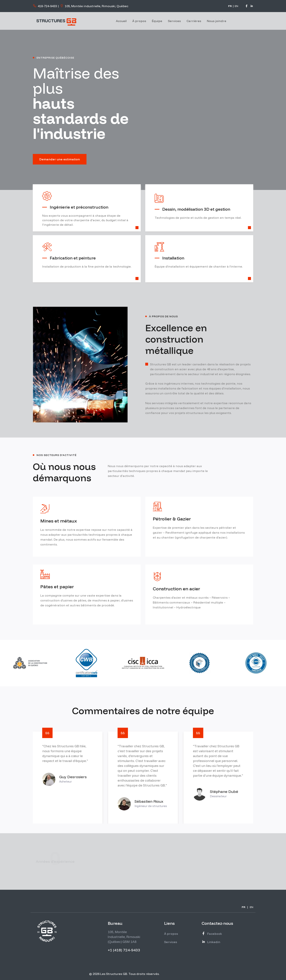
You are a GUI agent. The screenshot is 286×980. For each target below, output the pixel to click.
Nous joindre (217, 21)
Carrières (194, 21)
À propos (139, 21)
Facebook (212, 934)
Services (174, 21)
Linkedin (211, 942)
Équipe (157, 21)
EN (236, 6)
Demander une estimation (60, 159)
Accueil (121, 21)
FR (230, 6)
